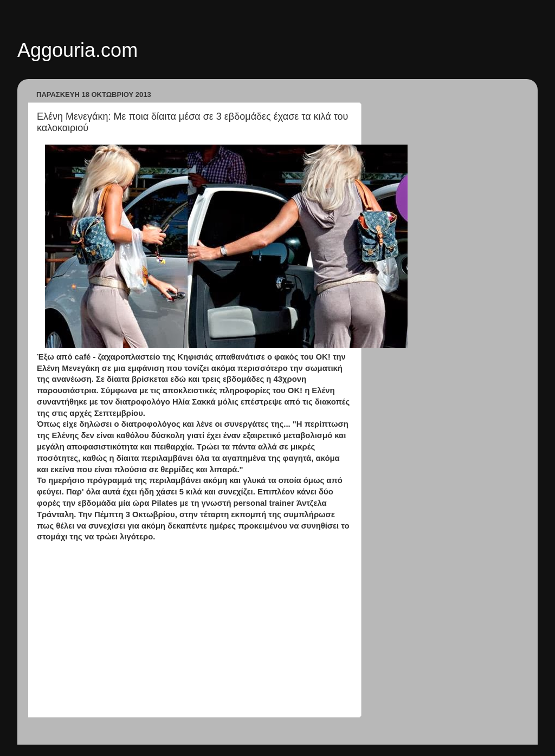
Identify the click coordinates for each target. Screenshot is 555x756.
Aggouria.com (78, 50)
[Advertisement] (193, 630)
